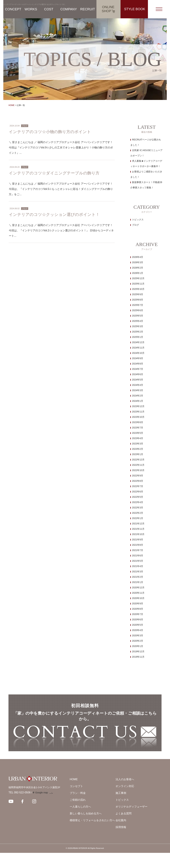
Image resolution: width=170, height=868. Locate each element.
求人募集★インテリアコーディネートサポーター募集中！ (146, 164)
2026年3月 (138, 262)
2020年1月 (138, 646)
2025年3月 (138, 326)
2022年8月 (138, 481)
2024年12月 (138, 342)
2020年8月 (138, 609)
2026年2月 (138, 268)
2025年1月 (138, 337)
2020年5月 (138, 625)
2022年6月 (138, 492)
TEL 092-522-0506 (20, 808)
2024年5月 (138, 380)
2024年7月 (138, 369)
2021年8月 (138, 545)
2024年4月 (138, 385)
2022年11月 (138, 465)
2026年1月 (138, 273)
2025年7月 (138, 305)
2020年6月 (138, 619)
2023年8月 (138, 422)
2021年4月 (138, 566)
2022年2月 (138, 513)
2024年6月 (138, 374)
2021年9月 (138, 540)
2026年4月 (138, 257)
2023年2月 (138, 449)
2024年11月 (138, 348)
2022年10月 (138, 470)
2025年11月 (138, 284)
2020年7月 (138, 614)
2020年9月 (138, 603)
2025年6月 (138, 310)
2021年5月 (138, 561)
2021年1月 (138, 582)
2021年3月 (138, 572)
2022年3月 (138, 508)
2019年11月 (138, 657)
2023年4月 (138, 438)
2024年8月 (138, 364)
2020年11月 (138, 593)
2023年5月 (138, 433)
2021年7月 (138, 550)
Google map (42, 808)
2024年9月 (138, 358)
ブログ (135, 225)
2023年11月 (138, 412)
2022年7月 (138, 486)
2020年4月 (138, 630)
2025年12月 (138, 278)
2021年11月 (138, 529)
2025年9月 (138, 294)
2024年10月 (138, 353)
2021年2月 (138, 577)
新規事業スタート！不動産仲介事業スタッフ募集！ (146, 185)
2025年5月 (138, 316)
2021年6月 (138, 556)
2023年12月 (138, 406)
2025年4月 (138, 321)
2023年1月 (138, 454)
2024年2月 (138, 396)
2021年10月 (138, 534)
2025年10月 (138, 289)
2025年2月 (138, 332)
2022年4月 (138, 502)
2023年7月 (138, 428)
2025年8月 (138, 300)
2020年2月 (138, 641)
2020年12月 (138, 587)
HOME (11, 105)
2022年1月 (138, 518)
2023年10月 (138, 417)
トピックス (138, 220)
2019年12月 (138, 651)
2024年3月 (138, 390)
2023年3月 (138, 444)
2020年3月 (138, 635)
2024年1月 (138, 401)
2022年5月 (138, 497)
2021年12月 (138, 524)
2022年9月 (138, 476)
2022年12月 (138, 460)
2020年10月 (138, 598)
